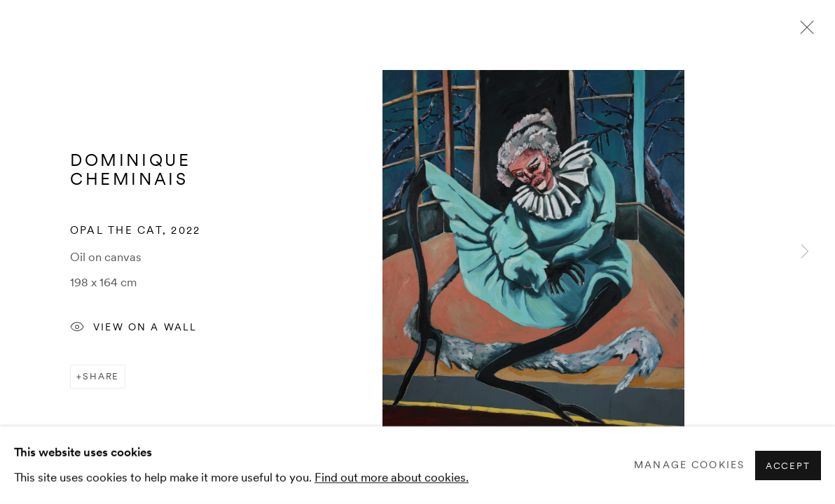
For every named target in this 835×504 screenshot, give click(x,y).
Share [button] (101, 376)
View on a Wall (133, 328)
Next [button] (805, 252)
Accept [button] (788, 465)
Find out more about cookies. (392, 477)
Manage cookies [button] (689, 465)
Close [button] (803, 31)
